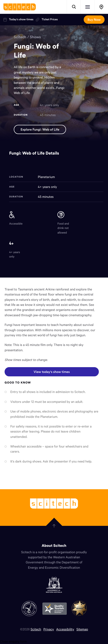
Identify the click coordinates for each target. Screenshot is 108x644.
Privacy (49, 629)
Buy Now (94, 20)
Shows (35, 37)
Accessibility (65, 629)
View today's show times (52, 371)
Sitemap (82, 629)
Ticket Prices (47, 20)
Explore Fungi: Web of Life (40, 129)
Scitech (20, 37)
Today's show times (18, 20)
